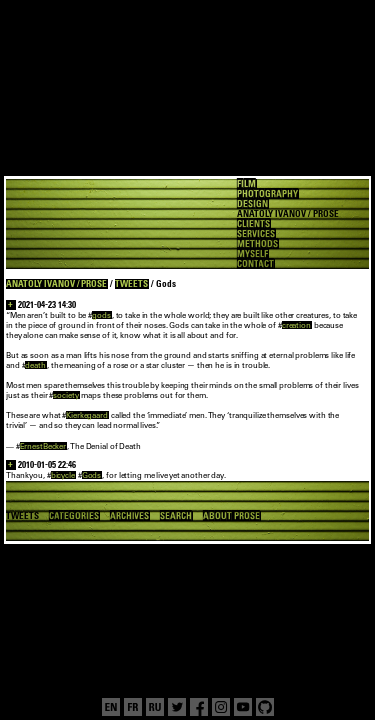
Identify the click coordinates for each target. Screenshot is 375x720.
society (65, 395)
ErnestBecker (43, 446)
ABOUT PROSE (231, 516)
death (35, 365)
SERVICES (256, 234)
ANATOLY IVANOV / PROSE (56, 284)
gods (101, 315)
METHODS (257, 244)
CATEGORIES (74, 516)
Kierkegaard (87, 415)
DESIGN (252, 204)
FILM (246, 184)
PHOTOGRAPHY (267, 194)
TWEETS (131, 284)
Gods (92, 475)
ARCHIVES (130, 516)
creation (296, 325)
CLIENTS (253, 224)
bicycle (63, 475)
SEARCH (176, 516)
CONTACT (255, 264)
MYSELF (252, 254)
